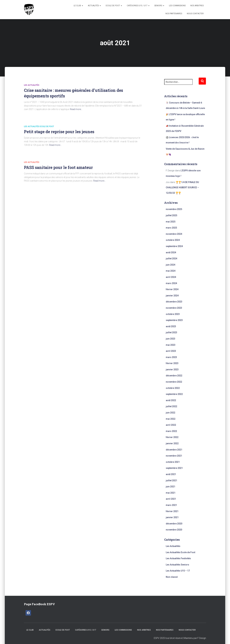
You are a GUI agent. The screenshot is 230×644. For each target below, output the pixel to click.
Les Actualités (32, 85)
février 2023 (172, 363)
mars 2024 (171, 283)
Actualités (94, 6)
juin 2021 (171, 487)
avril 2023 (171, 351)
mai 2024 (171, 271)
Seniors (159, 6)
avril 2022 (171, 425)
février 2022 (172, 437)
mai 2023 (171, 345)
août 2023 (171, 326)
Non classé (172, 577)
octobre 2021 (173, 462)
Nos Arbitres (197, 6)
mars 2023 (171, 357)
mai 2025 (171, 222)
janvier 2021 (172, 517)
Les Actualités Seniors (177, 565)
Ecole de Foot (114, 6)
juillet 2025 (171, 215)
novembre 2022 (174, 382)
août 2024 (171, 252)
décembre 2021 (174, 450)
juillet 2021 (171, 480)
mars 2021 (171, 505)
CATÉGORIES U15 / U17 (138, 6)
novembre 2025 (174, 209)
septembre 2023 (174, 320)
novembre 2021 (174, 456)
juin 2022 (171, 413)
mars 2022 (171, 431)
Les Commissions (177, 6)
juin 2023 (171, 339)
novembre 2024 (174, 234)
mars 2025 (171, 228)
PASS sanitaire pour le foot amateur (58, 167)
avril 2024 (171, 277)
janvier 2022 (172, 443)
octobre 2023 (173, 314)
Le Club (78, 6)
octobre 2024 (173, 240)
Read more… (76, 109)
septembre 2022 (174, 394)
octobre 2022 (173, 388)
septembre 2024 (174, 246)
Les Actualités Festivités (178, 558)
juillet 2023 (171, 332)
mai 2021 (171, 493)
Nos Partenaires (174, 14)
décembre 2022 (174, 376)
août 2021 (171, 474)
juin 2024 (171, 265)
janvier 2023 (172, 370)
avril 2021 (171, 499)
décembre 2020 (174, 524)
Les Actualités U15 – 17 (178, 571)
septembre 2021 (174, 468)
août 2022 (171, 400)
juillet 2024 (171, 259)
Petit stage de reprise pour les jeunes (59, 132)
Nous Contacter (195, 14)
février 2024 (172, 289)
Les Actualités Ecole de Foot (39, 126)
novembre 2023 (174, 308)
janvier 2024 (172, 296)
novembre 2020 (174, 530)
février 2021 (172, 511)
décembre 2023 (174, 302)
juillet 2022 (171, 406)
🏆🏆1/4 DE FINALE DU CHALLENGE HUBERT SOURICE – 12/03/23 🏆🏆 (182, 188)
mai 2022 (171, 419)
